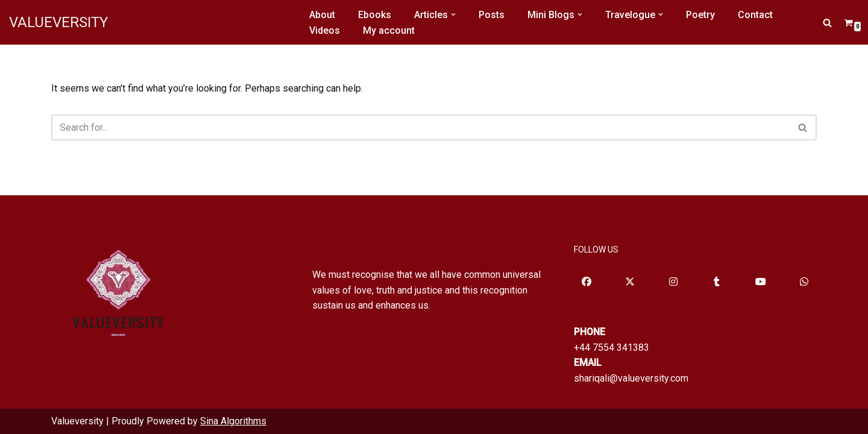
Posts (492, 15)
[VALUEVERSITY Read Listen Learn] (58, 22)
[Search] (827, 23)
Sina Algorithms (233, 421)
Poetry (700, 15)
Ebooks (375, 15)
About (322, 15)
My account (389, 30)
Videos (325, 30)
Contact (755, 15)
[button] (453, 14)
